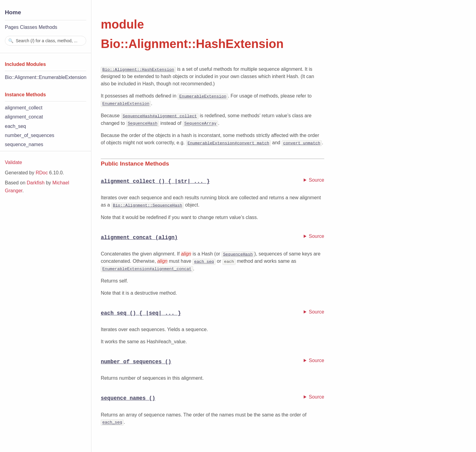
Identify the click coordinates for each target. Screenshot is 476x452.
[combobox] (46, 41)
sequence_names (24, 144)
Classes (29, 27)
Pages (12, 27)
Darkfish (36, 183)
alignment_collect (24, 108)
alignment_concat (24, 117)
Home (13, 12)
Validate (14, 162)
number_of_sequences (30, 135)
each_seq (15, 126)
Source (316, 179)
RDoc (42, 173)
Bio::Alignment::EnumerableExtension (46, 77)
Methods (48, 27)
